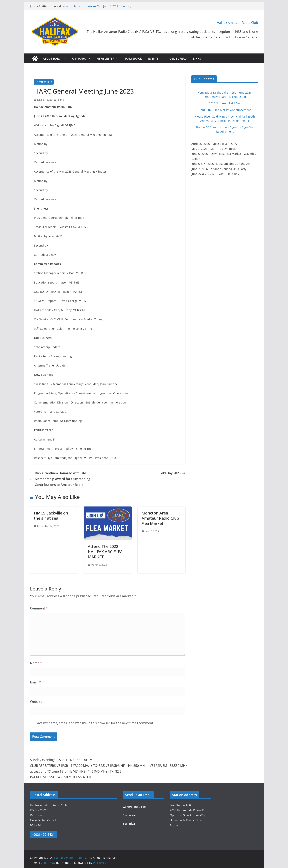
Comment (39, 608)
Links (197, 58)
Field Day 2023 (172, 473)
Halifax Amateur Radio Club (237, 23)
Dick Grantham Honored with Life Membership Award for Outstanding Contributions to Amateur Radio (60, 479)
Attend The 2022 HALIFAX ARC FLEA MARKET (105, 552)
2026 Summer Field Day (225, 103)
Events (153, 58)
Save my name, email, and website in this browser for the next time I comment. (95, 723)
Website (36, 702)
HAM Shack (133, 58)
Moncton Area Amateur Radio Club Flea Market (160, 518)
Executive (129, 815)
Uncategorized (44, 82)
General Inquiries (134, 807)
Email (35, 682)
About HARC (52, 58)
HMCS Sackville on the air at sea (51, 516)
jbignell (61, 100)
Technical (129, 824)
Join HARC (79, 58)
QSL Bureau (178, 58)
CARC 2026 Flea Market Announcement (225, 110)
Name (36, 663)
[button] (63, 59)
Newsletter (105, 58)
